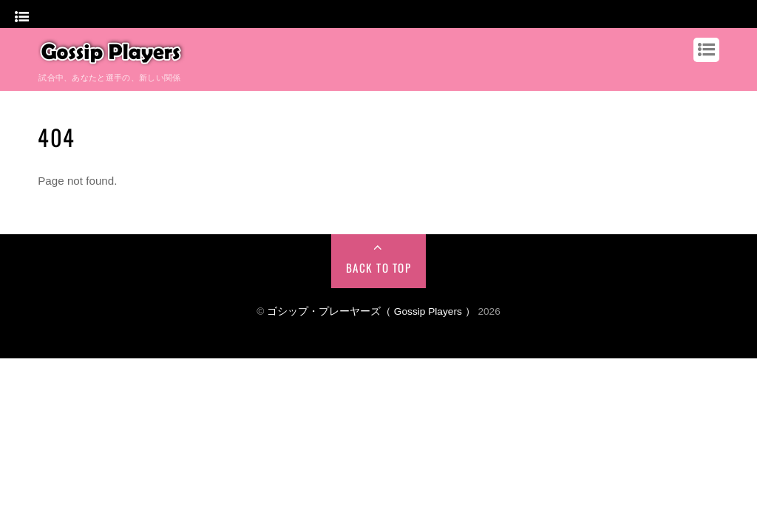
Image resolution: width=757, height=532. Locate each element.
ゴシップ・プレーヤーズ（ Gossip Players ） (371, 311)
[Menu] (22, 17)
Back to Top (379, 267)
